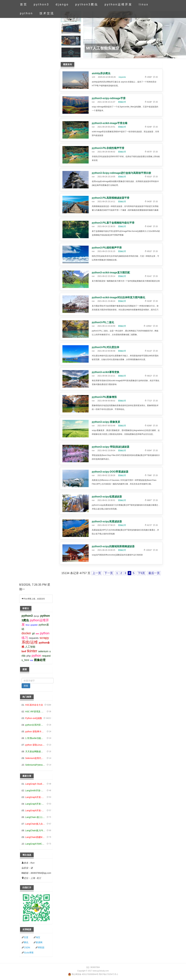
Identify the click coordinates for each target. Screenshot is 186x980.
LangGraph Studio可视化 (35, 784)
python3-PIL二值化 (103, 322)
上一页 (97, 573)
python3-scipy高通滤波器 (107, 521)
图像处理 (122, 102)
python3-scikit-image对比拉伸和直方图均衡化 (118, 297)
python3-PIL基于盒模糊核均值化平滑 (113, 223)
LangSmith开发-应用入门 (35, 791)
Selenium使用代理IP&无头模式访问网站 (35, 758)
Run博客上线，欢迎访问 (34, 599)
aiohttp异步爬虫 (101, 73)
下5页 (141, 573)
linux (144, 4)
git (33, 633)
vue (32, 660)
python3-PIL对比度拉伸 (105, 347)
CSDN (27, 947)
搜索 (26, 686)
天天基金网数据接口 (35, 751)
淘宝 (38, 937)
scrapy (44, 638)
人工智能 (30, 647)
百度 (26, 937)
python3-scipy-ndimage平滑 (109, 98)
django (62, 4)
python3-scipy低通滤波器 (107, 497)
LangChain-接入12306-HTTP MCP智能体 (35, 817)
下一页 (109, 573)
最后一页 (154, 573)
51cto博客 (29, 953)
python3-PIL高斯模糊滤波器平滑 (111, 198)
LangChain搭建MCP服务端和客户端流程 (35, 837)
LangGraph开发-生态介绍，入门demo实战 (35, 810)
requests (122, 77)
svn (37, 634)
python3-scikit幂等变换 (105, 372)
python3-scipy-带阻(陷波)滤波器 (111, 447)
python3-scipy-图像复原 (106, 422)
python (27, 13)
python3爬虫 (87, 4)
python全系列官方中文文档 (35, 725)
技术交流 (47, 13)
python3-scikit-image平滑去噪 (110, 123)
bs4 (24, 651)
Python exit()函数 (34, 718)
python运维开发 (119, 4)
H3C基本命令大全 (34, 705)
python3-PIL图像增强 (104, 397)
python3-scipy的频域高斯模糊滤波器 (113, 546)
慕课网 (39, 942)
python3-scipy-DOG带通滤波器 (110, 472)
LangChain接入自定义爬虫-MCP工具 (35, 824)
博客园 (41, 947)
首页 (24, 4)
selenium (43, 651)
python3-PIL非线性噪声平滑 (108, 148)
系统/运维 (30, 642)
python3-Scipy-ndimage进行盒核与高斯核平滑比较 (121, 173)
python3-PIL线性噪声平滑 (107, 248)
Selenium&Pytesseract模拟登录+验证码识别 (35, 765)
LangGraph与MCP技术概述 (35, 844)
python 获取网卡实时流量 (35, 732)
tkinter (32, 651)
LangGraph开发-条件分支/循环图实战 (35, 804)
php (29, 656)
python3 (42, 4)
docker (26, 633)
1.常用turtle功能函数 (35, 738)
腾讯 (26, 942)
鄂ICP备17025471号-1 (108, 974)
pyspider (34, 625)
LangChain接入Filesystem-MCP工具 (35, 830)
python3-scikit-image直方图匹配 (111, 273)
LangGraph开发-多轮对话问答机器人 (35, 797)
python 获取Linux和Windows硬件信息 (35, 745)
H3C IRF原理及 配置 (35, 712)
